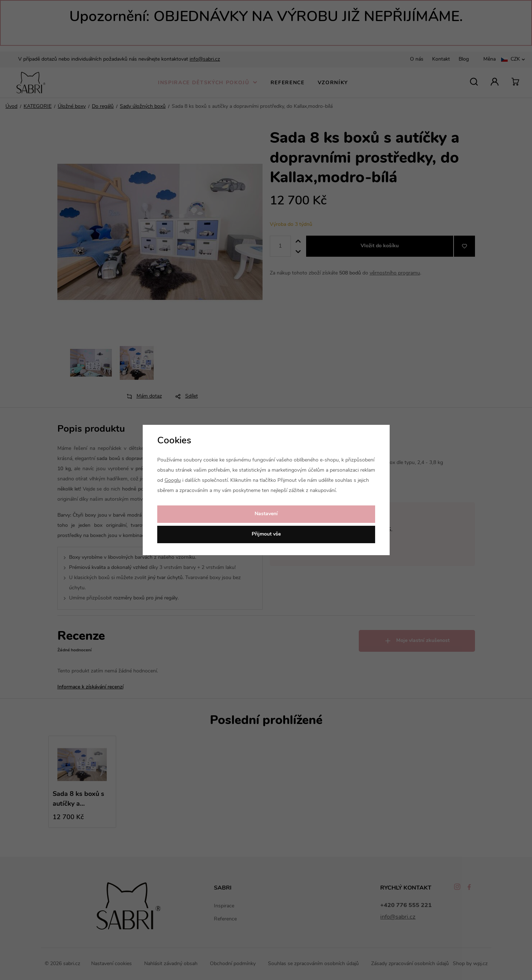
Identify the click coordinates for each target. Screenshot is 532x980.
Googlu (173, 481)
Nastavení (266, 514)
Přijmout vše (266, 534)
